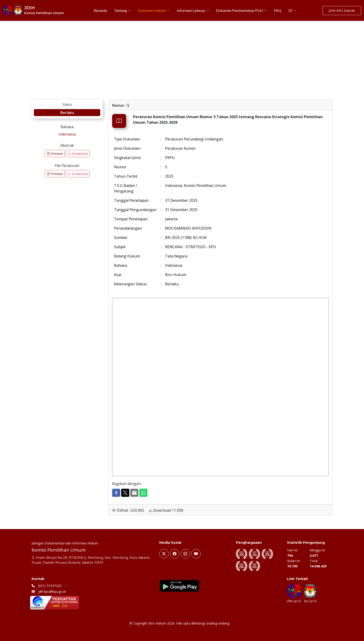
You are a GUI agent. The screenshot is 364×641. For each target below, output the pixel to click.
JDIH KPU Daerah (342, 11)
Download (78, 154)
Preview (55, 154)
